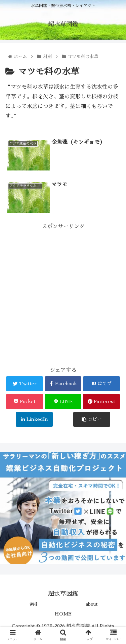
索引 (34, 604)
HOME (63, 614)
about (92, 604)
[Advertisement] (63, 294)
